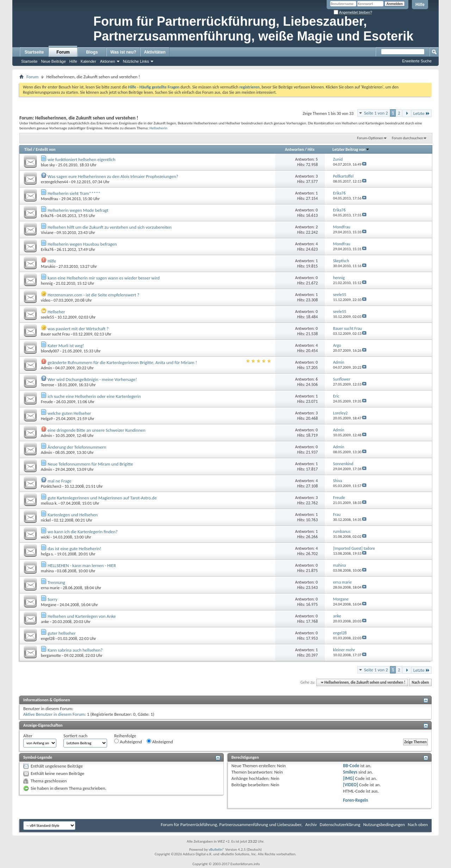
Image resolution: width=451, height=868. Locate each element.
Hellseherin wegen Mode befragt (78, 210)
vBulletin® (217, 849)
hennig (47, 283)
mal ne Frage (60, 481)
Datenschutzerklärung (340, 824)
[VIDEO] (351, 785)
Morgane (49, 605)
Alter (28, 736)
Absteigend (160, 741)
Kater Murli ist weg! (66, 346)
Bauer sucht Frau (55, 334)
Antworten (295, 149)
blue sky (48, 165)
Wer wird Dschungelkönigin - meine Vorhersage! (92, 379)
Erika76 (47, 216)
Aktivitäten (155, 52)
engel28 (48, 639)
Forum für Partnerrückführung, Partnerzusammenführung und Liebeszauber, (231, 824)
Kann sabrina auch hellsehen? (75, 650)
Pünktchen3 (51, 486)
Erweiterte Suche (417, 61)
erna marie (50, 588)
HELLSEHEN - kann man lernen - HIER (82, 565)
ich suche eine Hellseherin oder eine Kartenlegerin (94, 396)
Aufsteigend (128, 741)
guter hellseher (62, 633)
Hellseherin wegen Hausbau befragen (82, 244)
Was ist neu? (123, 52)
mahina (47, 571)
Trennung (56, 582)
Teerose (48, 385)
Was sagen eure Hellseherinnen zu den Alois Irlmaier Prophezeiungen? (113, 176)
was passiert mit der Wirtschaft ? (78, 329)
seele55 (48, 317)
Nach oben (420, 682)
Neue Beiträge (53, 61)
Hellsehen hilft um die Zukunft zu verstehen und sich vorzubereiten (110, 227)
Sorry (52, 599)
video (46, 300)
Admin (47, 368)
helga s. (47, 554)
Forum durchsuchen (407, 138)
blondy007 (50, 351)
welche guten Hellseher (69, 413)
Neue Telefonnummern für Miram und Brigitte (90, 464)
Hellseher (56, 312)
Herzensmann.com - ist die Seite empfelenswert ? (93, 295)
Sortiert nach (75, 736)
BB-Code (351, 766)
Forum (63, 52)
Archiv (311, 824)
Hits (311, 149)
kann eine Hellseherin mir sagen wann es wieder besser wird (104, 278)
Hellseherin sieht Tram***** (74, 193)
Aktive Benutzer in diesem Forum (54, 714)
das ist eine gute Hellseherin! (75, 549)
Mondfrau (50, 199)
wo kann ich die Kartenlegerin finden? (83, 532)
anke (45, 622)
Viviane (47, 233)
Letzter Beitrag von (351, 149)
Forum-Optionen (370, 138)
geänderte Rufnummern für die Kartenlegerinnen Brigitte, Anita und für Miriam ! (122, 362)
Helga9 (47, 419)
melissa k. (49, 503)
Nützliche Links (136, 61)
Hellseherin (158, 128)
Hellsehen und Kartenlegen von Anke (82, 616)
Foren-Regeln (356, 800)
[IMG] (349, 778)
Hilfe (420, 5)
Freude (47, 402)
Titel (28, 149)
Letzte (422, 113)
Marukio (48, 266)
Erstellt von (45, 149)
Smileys (350, 772)
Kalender (88, 61)
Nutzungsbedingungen (384, 824)
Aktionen (108, 61)
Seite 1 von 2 (376, 113)
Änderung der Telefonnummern (77, 447)
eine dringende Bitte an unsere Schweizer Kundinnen (97, 430)
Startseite (34, 52)
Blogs (92, 52)
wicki (45, 537)
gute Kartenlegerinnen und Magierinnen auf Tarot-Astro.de (102, 498)
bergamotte (51, 655)
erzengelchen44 (54, 182)
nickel (46, 520)
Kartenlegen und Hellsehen (73, 515)
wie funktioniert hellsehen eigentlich (82, 159)
